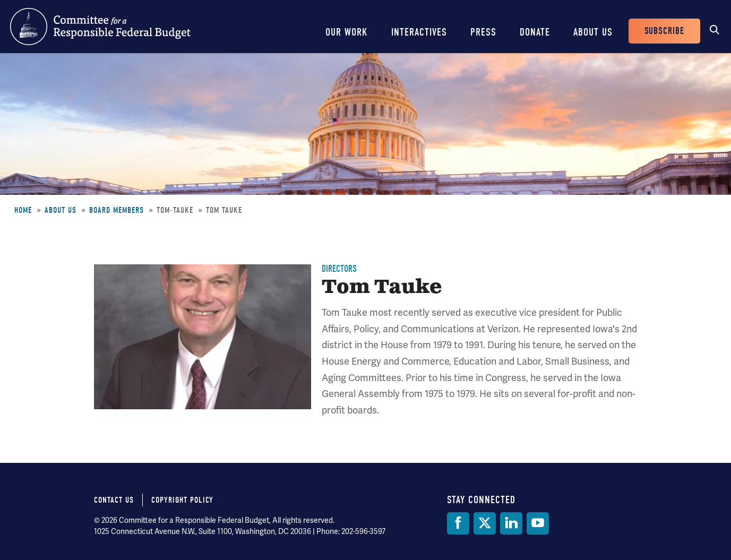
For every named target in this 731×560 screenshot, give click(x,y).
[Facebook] (458, 523)
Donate (535, 32)
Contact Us (114, 500)
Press (483, 32)
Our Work (347, 32)
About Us (593, 32)
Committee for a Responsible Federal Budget (100, 27)
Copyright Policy (182, 500)
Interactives (419, 32)
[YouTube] (538, 523)
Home (23, 210)
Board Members (117, 210)
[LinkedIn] (511, 523)
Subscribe (664, 31)
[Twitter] (485, 523)
